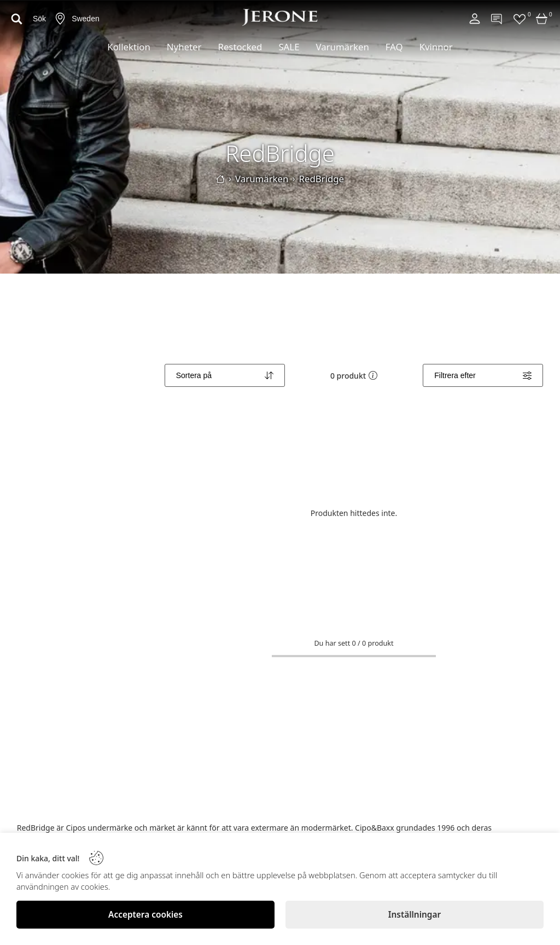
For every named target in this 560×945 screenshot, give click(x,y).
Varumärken (342, 47)
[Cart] (542, 19)
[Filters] (483, 375)
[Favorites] (520, 19)
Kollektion (129, 47)
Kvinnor (436, 47)
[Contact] (497, 19)
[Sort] (225, 375)
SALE (289, 47)
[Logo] (280, 18)
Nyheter (184, 47)
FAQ (394, 47)
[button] (373, 375)
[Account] (475, 19)
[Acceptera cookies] (145, 915)
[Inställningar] (415, 915)
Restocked (240, 47)
